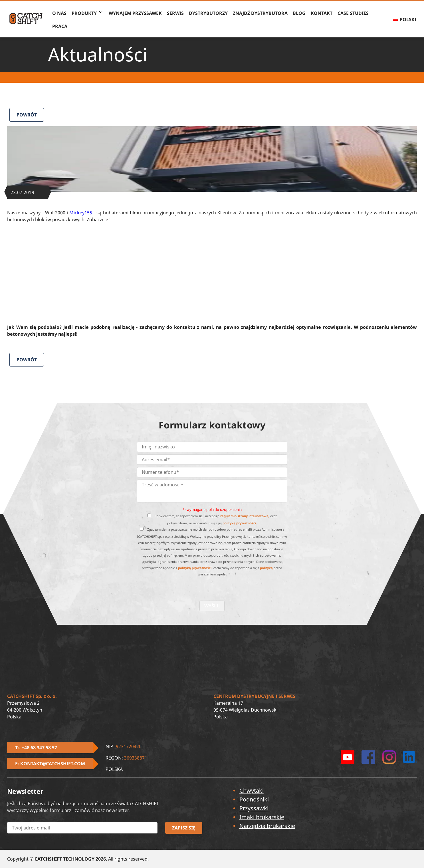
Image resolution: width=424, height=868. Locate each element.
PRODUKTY (84, 13)
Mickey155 (81, 213)
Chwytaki (252, 791)
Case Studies (353, 13)
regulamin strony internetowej (245, 516)
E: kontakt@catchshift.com (50, 764)
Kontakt (322, 13)
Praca (60, 26)
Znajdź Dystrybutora (260, 13)
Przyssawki (254, 808)
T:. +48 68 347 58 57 (36, 748)
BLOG (299, 13)
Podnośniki (254, 799)
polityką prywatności (239, 523)
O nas (59, 13)
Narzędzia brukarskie (267, 826)
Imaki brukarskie (262, 817)
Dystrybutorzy (208, 13)
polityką (266, 568)
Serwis (175, 13)
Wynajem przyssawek (135, 13)
